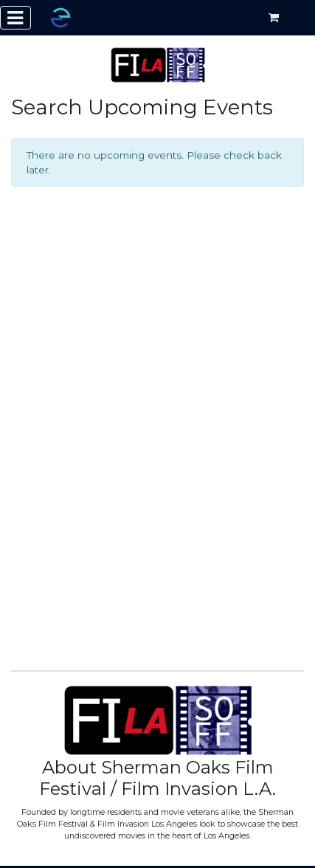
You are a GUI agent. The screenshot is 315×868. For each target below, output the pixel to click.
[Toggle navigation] (15, 18)
